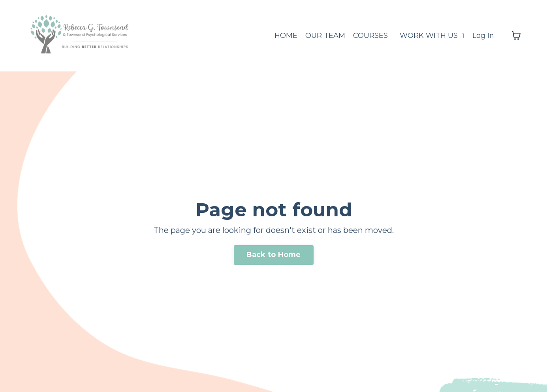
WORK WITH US (432, 36)
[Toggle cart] (516, 36)
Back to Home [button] (274, 255)
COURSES (370, 36)
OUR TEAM (325, 36)
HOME (286, 36)
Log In (483, 36)
